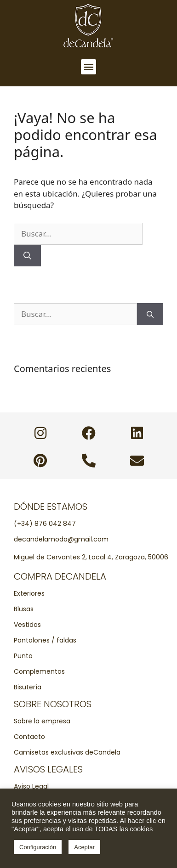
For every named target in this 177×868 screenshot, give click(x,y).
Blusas (24, 609)
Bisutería (28, 687)
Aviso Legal (31, 786)
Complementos (39, 671)
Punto (23, 656)
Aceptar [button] (84, 847)
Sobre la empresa (42, 721)
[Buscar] (27, 256)
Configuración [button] (38, 847)
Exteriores (29, 593)
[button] (88, 67)
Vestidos (27, 625)
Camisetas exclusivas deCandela (67, 752)
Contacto (29, 737)
